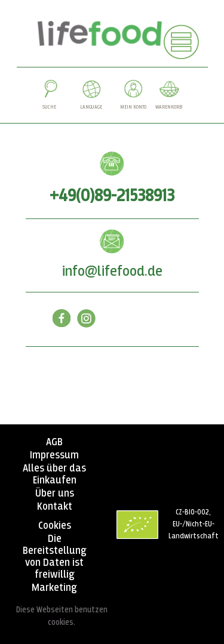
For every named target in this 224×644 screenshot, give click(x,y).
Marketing (54, 588)
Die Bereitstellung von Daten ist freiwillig (55, 557)
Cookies (55, 526)
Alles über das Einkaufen (54, 474)
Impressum (54, 455)
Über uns (55, 494)
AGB (54, 442)
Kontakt (55, 507)
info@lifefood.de (112, 272)
